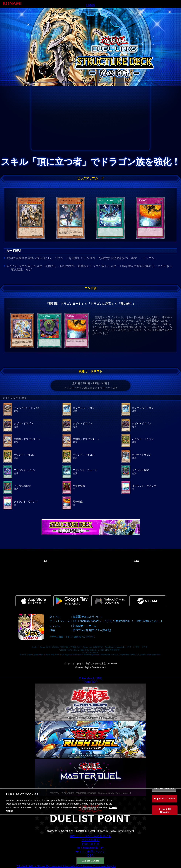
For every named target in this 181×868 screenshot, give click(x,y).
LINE (99, 678)
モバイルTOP (91, 840)
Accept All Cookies (165, 811)
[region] (90, 801)
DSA (91, 856)
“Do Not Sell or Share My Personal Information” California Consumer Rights (66, 866)
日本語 (90, 5)
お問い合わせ (90, 844)
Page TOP (90, 682)
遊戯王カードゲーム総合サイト (90, 836)
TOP (45, 561)
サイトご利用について (90, 852)
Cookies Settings (90, 861)
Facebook (88, 678)
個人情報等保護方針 (90, 848)
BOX (136, 561)
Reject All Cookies (165, 799)
